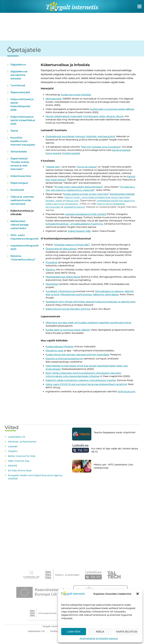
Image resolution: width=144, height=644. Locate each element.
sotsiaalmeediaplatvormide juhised (86, 214)
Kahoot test (72, 200)
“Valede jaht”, (53, 167)
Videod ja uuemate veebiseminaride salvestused (22, 200)
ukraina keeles (121, 150)
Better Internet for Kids (22, 456)
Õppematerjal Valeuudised (61, 249)
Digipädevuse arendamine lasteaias (19, 75)
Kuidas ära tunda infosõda (76, 95)
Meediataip (52, 284)
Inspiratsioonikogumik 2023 (23, 247)
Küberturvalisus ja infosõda (22, 212)
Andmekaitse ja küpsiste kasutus (99, 638)
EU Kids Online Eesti (20, 471)
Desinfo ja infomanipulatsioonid (64, 359)
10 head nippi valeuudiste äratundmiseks (78, 187)
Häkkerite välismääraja (106, 294)
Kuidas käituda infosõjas (59, 346)
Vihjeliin (13, 451)
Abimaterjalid (53, 99)
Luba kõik (74, 632)
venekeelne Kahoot (74, 207)
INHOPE (13, 466)
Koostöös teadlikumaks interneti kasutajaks (23, 141)
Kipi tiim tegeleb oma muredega (101, 147)
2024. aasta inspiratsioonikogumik (23, 237)
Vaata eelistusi (127, 632)
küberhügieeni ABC (80, 231)
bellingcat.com (127, 391)
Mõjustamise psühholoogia (76, 294)
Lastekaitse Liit (17, 437)
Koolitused (17, 190)
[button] (138, 594)
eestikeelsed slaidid (122, 194)
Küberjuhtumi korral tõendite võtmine (68, 309)
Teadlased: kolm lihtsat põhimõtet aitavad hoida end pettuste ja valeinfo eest (90, 302)
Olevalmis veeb (55, 351)
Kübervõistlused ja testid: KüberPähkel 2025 (23, 120)
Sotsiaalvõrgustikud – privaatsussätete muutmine (74, 224)
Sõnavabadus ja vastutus (109, 291)
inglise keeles (71, 153)
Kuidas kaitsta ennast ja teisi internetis (86, 194)
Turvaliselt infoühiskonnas (61, 291)
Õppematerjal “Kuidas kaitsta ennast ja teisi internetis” (20, 164)
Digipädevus (18, 64)
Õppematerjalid (20, 92)
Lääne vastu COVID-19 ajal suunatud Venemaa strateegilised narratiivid (86, 384)
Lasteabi (13, 446)
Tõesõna (50, 270)
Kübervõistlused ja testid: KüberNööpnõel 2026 (22, 104)
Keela (100, 632)
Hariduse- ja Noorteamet (22, 442)
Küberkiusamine (21, 176)
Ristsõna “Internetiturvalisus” (23, 258)
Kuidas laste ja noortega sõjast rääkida (112, 109)
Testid (14, 131)
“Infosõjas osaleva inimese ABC (71, 245)
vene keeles (53, 153)
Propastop (52, 262)
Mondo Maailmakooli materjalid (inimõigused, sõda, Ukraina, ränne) (85, 116)
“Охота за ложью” (87, 167)
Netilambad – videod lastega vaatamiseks (20, 225)
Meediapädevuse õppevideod (63, 277)
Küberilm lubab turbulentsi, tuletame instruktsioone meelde (81, 380)
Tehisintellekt (19, 152)
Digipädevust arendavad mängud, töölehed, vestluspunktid (80, 136)
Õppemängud (19, 183)
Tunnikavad (18, 85)
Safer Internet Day (19, 461)
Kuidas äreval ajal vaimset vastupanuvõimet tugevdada (77, 355)
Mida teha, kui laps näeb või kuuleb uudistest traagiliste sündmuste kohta (88, 323)
